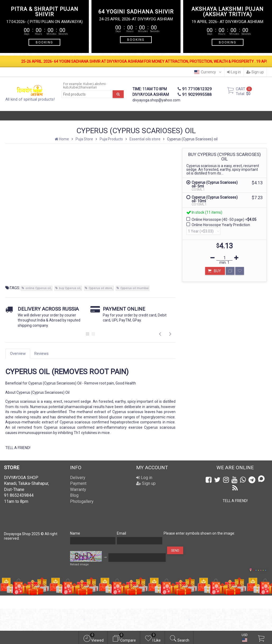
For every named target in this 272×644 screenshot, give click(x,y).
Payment (78, 483)
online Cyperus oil (38, 288)
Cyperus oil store (100, 288)
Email (121, 533)
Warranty (78, 489)
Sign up (255, 72)
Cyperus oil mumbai (134, 288)
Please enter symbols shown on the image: (199, 533)
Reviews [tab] (42, 354)
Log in (234, 72)
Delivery (78, 478)
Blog (74, 495)
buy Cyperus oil (70, 288)
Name (75, 533)
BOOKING (44, 42)
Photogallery (82, 501)
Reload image (79, 564)
